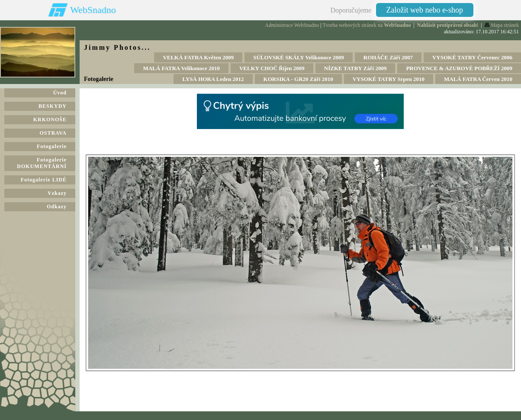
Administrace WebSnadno (292, 25)
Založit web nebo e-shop (425, 10)
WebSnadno (93, 10)
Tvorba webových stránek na (367, 25)
